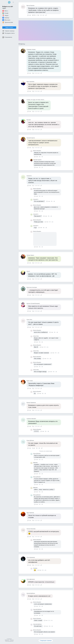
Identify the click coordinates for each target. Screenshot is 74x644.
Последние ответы (8, 33)
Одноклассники (8, 22)
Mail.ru (5, 11)
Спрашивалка (7, 37)
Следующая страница (46, 641)
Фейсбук (6, 18)
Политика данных (9, 641)
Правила (7, 640)
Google (5, 13)
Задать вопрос (9, 27)
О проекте (9, 639)
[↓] (44, 15)
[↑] (41, 15)
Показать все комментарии (46, 451)
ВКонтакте (6, 20)
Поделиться (46, 15)
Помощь (12, 640)
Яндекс (5, 15)
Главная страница (8, 31)
